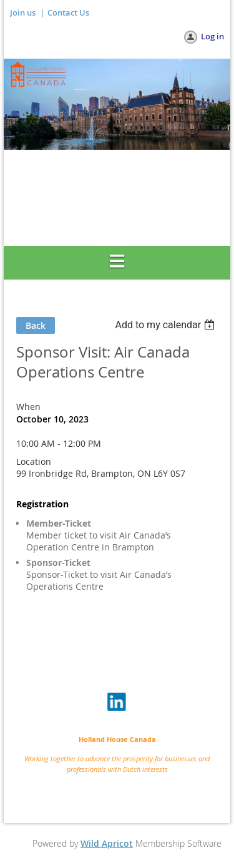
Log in (212, 36)
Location (34, 461)
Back (36, 325)
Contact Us (68, 12)
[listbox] (166, 325)
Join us (23, 12)
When (28, 407)
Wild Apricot (107, 843)
